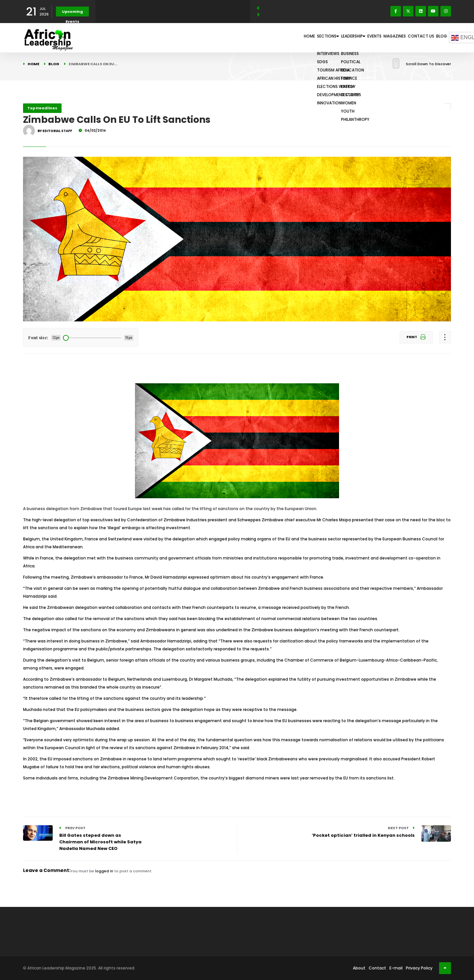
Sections (282, 38)
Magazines (377, 38)
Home (255, 38)
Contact (377, 968)
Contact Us (410, 38)
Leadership (318, 38)
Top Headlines (42, 108)
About (359, 968)
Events (349, 38)
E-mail (396, 968)
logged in (104, 871)
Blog (438, 38)
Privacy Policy (419, 968)
